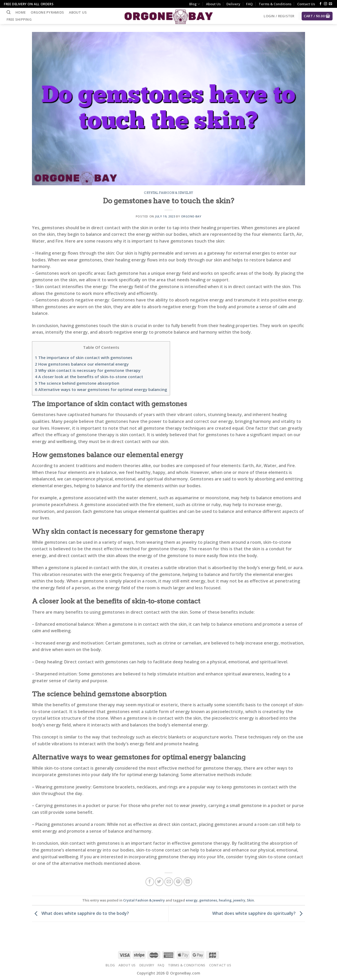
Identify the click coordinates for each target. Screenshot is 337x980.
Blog (195, 4)
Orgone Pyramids (47, 12)
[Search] (9, 12)
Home (21, 12)
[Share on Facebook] (150, 882)
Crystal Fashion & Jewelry (168, 193)
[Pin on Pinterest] (178, 882)
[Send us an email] (330, 4)
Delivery (233, 4)
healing (225, 900)
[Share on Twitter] (159, 882)
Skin (250, 900)
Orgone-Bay (191, 216)
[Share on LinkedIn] (188, 882)
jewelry (239, 900)
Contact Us (306, 4)
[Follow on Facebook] (320, 4)
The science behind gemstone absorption (77, 383)
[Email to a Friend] (169, 882)
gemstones (208, 900)
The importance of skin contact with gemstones (84, 357)
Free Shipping (19, 19)
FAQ (249, 4)
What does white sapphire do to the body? (80, 913)
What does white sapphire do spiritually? (259, 913)
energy (192, 900)
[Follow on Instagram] (325, 4)
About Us (213, 4)
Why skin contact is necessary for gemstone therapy (88, 370)
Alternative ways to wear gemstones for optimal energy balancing (101, 389)
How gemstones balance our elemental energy (82, 364)
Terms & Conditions (275, 4)
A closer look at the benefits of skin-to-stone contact (89, 377)
